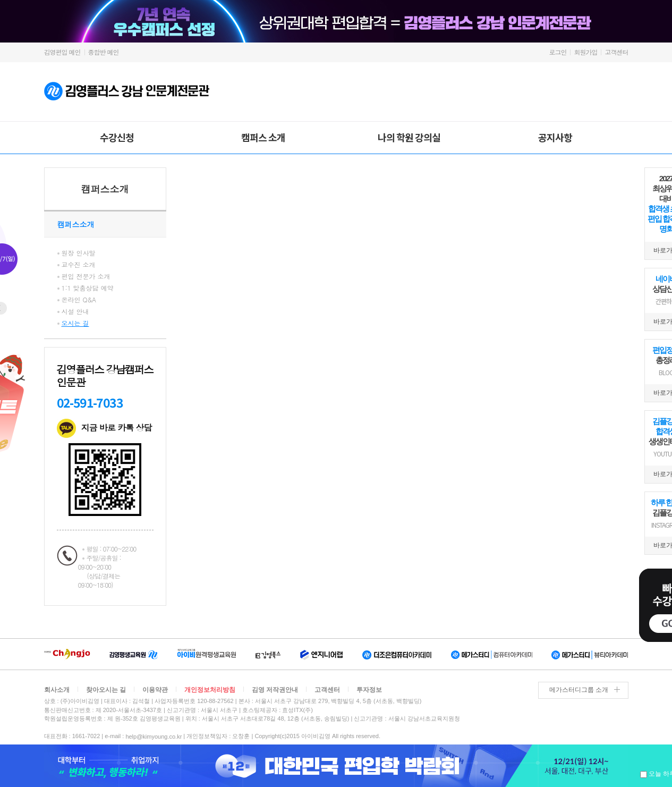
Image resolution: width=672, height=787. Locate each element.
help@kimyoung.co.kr (154, 737)
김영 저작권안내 (275, 690)
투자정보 (369, 690)
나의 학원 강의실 (409, 137)
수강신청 (117, 137)
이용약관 (155, 690)
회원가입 (585, 52)
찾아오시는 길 (106, 690)
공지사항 (555, 137)
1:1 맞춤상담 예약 (88, 288)
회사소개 (57, 690)
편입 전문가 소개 (86, 276)
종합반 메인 (104, 52)
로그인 (558, 52)
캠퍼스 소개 (263, 137)
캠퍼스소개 (105, 189)
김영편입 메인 (62, 52)
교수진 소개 (79, 264)
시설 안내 (75, 311)
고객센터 (617, 52)
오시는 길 (75, 323)
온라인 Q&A (79, 299)
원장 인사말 (79, 253)
